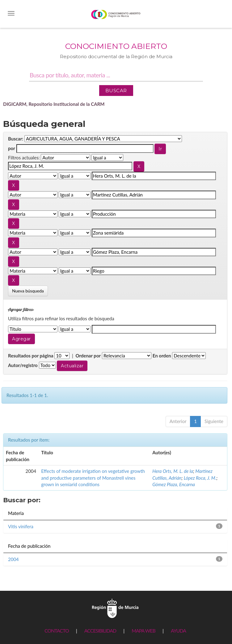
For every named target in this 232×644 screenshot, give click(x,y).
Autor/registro (23, 365)
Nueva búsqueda (28, 291)
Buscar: (16, 139)
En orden (162, 356)
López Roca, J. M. (200, 478)
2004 (13, 559)
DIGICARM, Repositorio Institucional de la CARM (54, 104)
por (12, 148)
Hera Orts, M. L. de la (173, 471)
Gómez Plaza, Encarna (174, 484)
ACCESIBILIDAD (100, 631)
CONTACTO (57, 631)
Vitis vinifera (21, 526)
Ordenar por (88, 356)
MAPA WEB (143, 631)
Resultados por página (31, 356)
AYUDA (178, 631)
